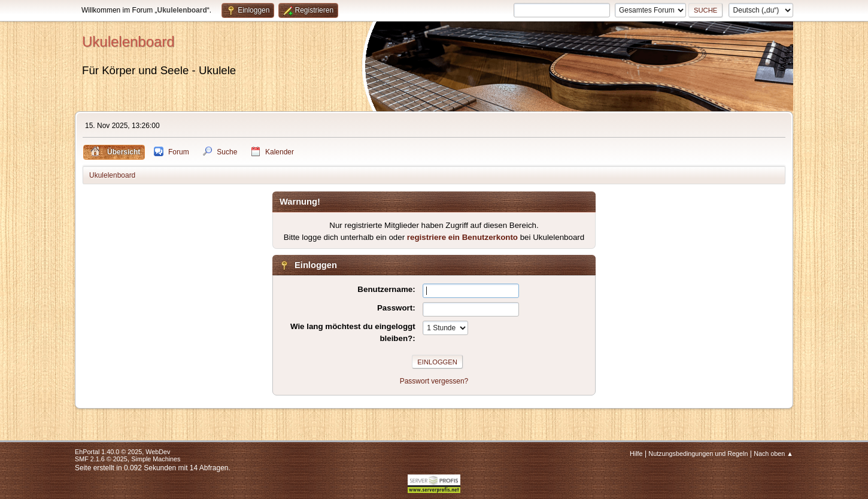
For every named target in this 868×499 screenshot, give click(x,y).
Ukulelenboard (128, 42)
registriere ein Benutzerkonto (462, 237)
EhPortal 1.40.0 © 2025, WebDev (122, 452)
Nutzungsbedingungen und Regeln (698, 454)
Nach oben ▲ (773, 454)
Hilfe (636, 454)
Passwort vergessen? (434, 381)
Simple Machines (156, 459)
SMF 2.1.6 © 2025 (101, 459)
